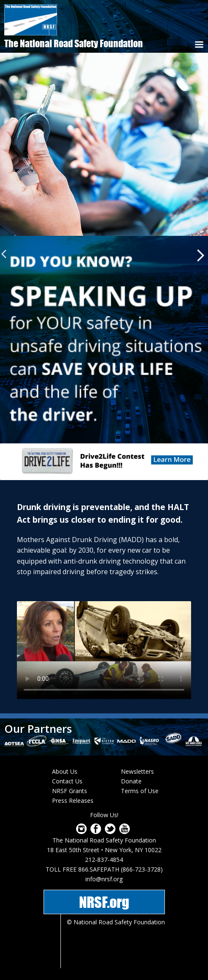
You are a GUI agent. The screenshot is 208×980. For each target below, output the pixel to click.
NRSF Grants (70, 791)
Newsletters (137, 771)
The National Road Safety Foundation (74, 43)
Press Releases (73, 800)
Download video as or (104, 650)
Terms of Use (140, 791)
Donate (131, 781)
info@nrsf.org (104, 879)
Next (201, 255)
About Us (65, 771)
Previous (6, 254)
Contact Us (67, 781)
